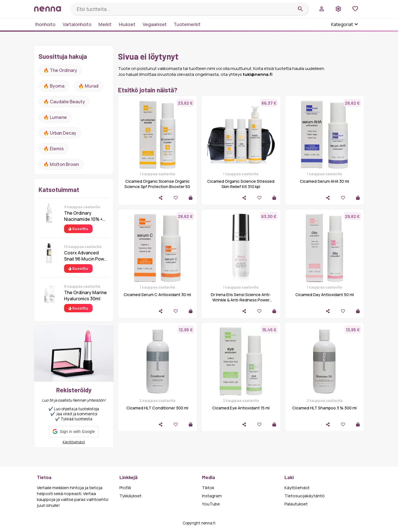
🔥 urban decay (60, 133)
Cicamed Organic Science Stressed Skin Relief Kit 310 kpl (241, 184)
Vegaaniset (155, 24)
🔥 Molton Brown (61, 164)
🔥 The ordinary (60, 70)
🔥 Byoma (54, 86)
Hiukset (127, 24)
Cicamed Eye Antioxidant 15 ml (241, 408)
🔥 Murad (88, 86)
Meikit (105, 24)
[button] (74, 432)
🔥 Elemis (54, 149)
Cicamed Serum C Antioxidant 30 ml (157, 295)
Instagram (212, 496)
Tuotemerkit (187, 24)
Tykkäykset (130, 496)
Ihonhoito (45, 24)
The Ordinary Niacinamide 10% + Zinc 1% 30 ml (83, 216)
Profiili (125, 488)
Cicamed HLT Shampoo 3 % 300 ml (324, 408)
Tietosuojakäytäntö (305, 496)
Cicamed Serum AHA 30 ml (324, 181)
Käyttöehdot (74, 442)
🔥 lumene (55, 117)
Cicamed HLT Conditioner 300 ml (157, 408)
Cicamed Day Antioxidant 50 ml (325, 295)
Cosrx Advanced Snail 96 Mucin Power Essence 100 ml (86, 256)
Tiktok (208, 488)
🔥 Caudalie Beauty (64, 102)
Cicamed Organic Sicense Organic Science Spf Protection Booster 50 (157, 184)
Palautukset (296, 504)
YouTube (211, 504)
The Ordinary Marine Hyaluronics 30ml (85, 296)
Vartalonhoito (77, 24)
